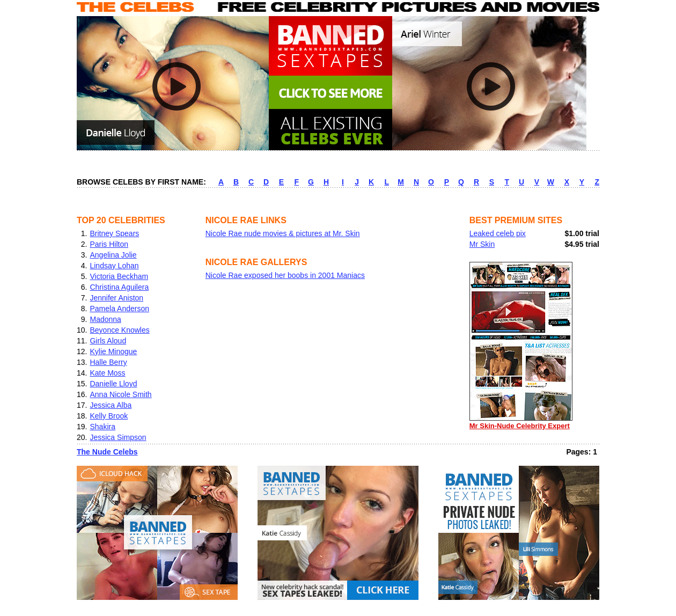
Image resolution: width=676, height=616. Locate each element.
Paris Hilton (109, 244)
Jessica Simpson (118, 437)
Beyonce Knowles (119, 330)
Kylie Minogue (113, 351)
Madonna (105, 319)
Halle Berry (108, 362)
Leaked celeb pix (498, 233)
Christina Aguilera (119, 287)
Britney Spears (114, 233)
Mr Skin (482, 244)
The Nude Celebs (107, 452)
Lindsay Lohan (114, 266)
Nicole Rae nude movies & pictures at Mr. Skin (283, 233)
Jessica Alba (111, 405)
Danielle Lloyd (113, 384)
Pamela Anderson (119, 309)
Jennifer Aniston (116, 298)
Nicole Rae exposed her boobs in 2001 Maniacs (285, 275)
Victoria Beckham (119, 276)
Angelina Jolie (113, 255)
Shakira (102, 427)
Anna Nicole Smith (120, 394)
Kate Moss (107, 373)
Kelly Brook (109, 416)
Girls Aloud (108, 341)
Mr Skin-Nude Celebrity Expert (521, 422)
